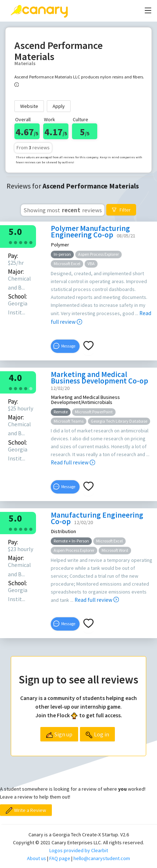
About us (37, 858)
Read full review (73, 462)
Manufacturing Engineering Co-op (97, 518)
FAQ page (60, 858)
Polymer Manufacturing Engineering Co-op (90, 231)
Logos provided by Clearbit (79, 850)
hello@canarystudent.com (102, 858)
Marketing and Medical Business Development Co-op (99, 378)
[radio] (10, 242)
